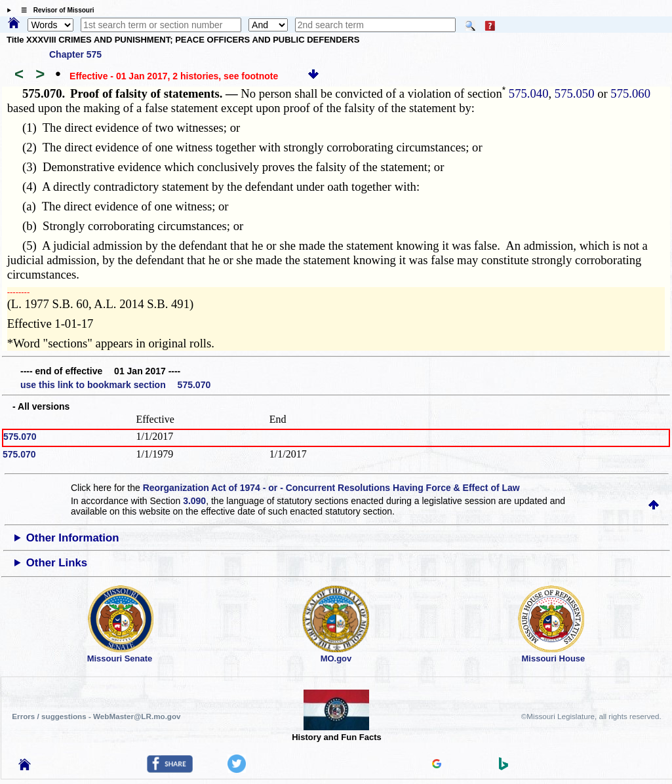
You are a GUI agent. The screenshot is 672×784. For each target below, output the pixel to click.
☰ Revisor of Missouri (54, 10)
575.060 (630, 93)
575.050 (575, 93)
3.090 (194, 501)
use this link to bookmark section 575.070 (115, 385)
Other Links (57, 563)
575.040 (527, 93)
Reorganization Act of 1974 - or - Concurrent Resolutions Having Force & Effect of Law (331, 488)
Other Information (73, 538)
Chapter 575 (75, 54)
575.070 (20, 437)
